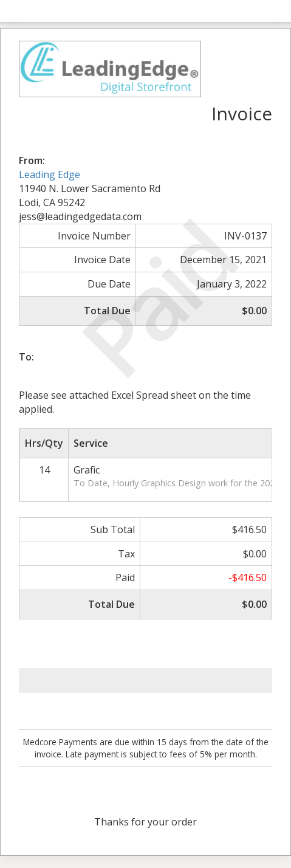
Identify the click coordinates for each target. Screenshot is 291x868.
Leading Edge (50, 174)
